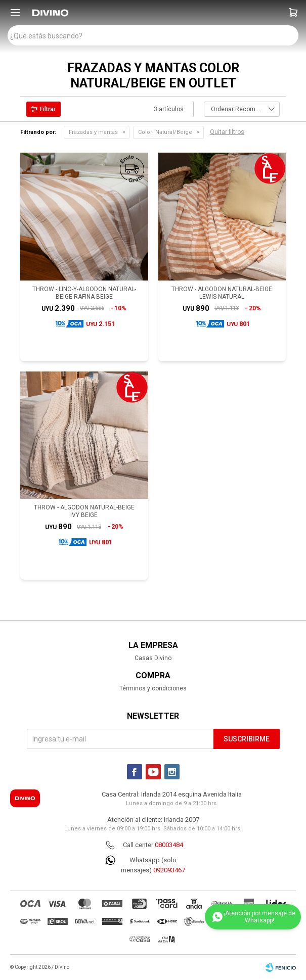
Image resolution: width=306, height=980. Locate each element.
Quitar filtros (227, 132)
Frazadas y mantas (93, 132)
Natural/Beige (165, 132)
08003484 (169, 845)
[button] (293, 13)
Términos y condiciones (153, 688)
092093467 (169, 870)
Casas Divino (153, 658)
